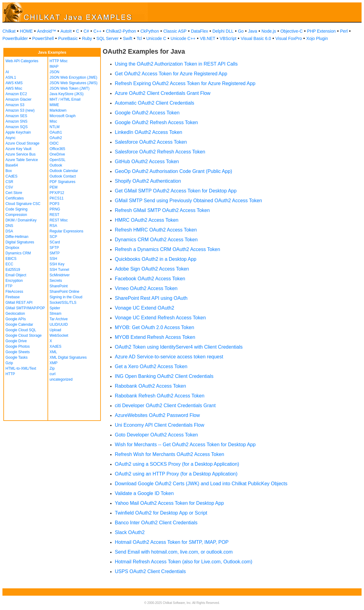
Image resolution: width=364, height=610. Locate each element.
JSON (55, 72)
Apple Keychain (18, 132)
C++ (97, 31)
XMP (54, 363)
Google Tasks (17, 357)
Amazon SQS (17, 127)
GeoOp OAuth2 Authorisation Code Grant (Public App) (173, 171)
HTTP (10, 374)
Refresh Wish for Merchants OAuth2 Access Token (170, 454)
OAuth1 (56, 132)
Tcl (139, 38)
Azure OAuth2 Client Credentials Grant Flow (163, 93)
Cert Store (14, 193)
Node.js (269, 31)
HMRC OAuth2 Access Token (147, 220)
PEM (54, 187)
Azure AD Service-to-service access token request (169, 357)
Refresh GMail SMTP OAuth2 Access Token (162, 210)
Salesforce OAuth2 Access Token (151, 142)
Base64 (12, 165)
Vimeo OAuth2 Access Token (146, 288)
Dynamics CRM (18, 253)
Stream (56, 314)
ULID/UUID (59, 325)
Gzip (9, 363)
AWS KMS (14, 83)
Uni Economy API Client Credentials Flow (159, 425)
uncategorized (61, 379)
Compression (16, 215)
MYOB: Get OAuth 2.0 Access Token (154, 327)
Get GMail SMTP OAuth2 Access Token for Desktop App (176, 191)
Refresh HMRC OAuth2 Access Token (156, 230)
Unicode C (156, 38)
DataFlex (200, 31)
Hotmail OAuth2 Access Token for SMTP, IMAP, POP (172, 542)
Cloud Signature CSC (23, 204)
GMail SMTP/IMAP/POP (25, 308)
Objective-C (291, 31)
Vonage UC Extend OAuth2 (145, 308)
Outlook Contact (63, 176)
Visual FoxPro (289, 38)
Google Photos (18, 346)
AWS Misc (14, 88)
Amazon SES (16, 116)
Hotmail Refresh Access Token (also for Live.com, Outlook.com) (184, 562)
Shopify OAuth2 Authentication (148, 181)
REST (55, 215)
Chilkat (9, 31)
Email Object (16, 275)
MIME (54, 105)
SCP (53, 237)
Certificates (15, 198)
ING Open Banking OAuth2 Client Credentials (164, 376)
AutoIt (66, 31)
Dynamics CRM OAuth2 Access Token (156, 240)
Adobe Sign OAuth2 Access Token (152, 269)
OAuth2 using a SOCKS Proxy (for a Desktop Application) (177, 464)
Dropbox (12, 248)
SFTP (54, 248)
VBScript (228, 38)
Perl (344, 31)
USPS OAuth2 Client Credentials (150, 571)
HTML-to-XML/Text (21, 368)
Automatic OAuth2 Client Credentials (155, 103)
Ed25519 (13, 270)
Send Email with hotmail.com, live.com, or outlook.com (174, 552)
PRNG (55, 209)
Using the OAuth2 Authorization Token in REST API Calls (176, 64)
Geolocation (15, 314)
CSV (9, 187)
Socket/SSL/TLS (63, 303)
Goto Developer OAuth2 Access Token (156, 435)
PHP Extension (321, 31)
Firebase (13, 297)
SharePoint (59, 286)
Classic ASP (175, 31)
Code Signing (16, 209)
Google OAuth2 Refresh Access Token (156, 122)
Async (11, 138)
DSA (9, 231)
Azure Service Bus (21, 154)
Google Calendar (19, 325)
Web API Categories (22, 61)
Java (253, 31)
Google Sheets (18, 352)
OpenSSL (58, 160)
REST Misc (59, 220)
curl (53, 374)
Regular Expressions (67, 231)
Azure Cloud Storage (22, 143)
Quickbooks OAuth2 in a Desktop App (156, 259)
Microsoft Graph (63, 116)
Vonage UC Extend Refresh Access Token (160, 318)
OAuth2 (56, 138)
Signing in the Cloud (66, 297)
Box (9, 171)
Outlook (56, 165)
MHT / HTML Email (65, 99)
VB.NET (208, 38)
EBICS (11, 259)
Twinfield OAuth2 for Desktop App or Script (161, 513)
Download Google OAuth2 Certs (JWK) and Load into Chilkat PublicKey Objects (201, 484)
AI (7, 72)
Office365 (57, 149)
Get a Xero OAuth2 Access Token (151, 366)
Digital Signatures (20, 242)
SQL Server (108, 38)
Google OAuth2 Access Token (147, 113)
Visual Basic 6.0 (256, 38)
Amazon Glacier (18, 99)
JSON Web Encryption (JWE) (73, 77)
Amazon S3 (15, 105)
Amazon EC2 (16, 94)
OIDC (54, 143)
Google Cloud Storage (24, 335)
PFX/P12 (57, 193)
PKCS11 (57, 198)
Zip (52, 368)
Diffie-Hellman (17, 237)
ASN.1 (11, 77)
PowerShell (43, 38)
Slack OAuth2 (130, 532)
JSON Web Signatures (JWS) (74, 83)
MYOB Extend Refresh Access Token (155, 337)
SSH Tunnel (59, 270)
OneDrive (57, 154)
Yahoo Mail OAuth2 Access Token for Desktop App (169, 503)
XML (53, 352)
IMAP (54, 66)
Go (241, 31)
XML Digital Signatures (68, 357)
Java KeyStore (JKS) (67, 94)
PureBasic (68, 38)
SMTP (55, 253)
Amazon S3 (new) (20, 110)
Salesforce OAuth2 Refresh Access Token (160, 152)
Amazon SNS (16, 121)
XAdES (56, 346)
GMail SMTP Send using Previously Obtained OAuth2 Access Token (188, 201)
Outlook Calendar (64, 171)
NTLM (55, 127)
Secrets (56, 281)
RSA (53, 226)
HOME (26, 31)
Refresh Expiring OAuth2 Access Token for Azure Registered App (185, 83)
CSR (9, 182)
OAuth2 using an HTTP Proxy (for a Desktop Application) (176, 474)
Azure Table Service (22, 160)
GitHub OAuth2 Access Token (147, 161)
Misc (53, 121)
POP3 (55, 204)
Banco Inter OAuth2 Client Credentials (156, 523)
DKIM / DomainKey (21, 220)
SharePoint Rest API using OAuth (151, 298)
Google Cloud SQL (21, 330)
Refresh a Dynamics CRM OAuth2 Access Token (168, 249)
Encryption (14, 281)
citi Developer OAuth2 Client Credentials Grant (165, 405)
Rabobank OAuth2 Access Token (150, 386)
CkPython (150, 31)
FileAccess (14, 292)
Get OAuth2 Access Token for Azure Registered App (171, 74)
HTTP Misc (59, 61)
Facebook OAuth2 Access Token (150, 279)
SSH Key (57, 264)
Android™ (47, 31)
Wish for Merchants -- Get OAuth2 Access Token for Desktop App (185, 445)
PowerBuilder (15, 38)
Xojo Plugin (317, 38)
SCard (55, 242)
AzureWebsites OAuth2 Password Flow (157, 415)
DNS (9, 226)
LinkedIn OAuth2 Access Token (148, 132)
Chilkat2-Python (121, 31)
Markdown (58, 110)
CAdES (11, 176)
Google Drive (16, 341)
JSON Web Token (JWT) (70, 88)
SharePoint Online (64, 292)
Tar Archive (59, 319)
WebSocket (59, 335)
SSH (53, 259)
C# (86, 31)
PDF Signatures (63, 182)
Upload (55, 330)
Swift (128, 38)
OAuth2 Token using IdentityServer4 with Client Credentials (179, 347)
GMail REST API (19, 303)
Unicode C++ (183, 38)
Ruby (87, 38)
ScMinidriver (60, 275)
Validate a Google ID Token (144, 493)
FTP (9, 286)
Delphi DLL (223, 31)
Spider (55, 308)
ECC (9, 264)
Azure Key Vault (18, 149)
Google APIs (16, 319)
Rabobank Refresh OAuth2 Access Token (160, 396)
